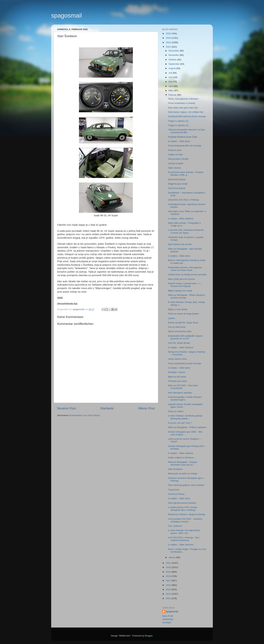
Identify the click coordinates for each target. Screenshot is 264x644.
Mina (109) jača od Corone (181, 279)
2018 (169, 576)
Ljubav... (172, 318)
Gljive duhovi (175, 168)
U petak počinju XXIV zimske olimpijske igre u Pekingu (183, 509)
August (172, 68)
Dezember (174, 51)
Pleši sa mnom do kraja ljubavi (183, 314)
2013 (169, 598)
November (174, 55)
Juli (171, 73)
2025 (169, 34)
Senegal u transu (177, 372)
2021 (169, 563)
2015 (169, 589)
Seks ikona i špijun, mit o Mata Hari (186, 112)
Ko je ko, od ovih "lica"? (180, 423)
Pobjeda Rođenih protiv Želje (183, 137)
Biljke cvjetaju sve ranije (180, 291)
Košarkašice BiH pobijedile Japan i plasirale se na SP (185, 337)
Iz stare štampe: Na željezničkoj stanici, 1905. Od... (184, 532)
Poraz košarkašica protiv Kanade (185, 363)
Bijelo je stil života (177, 377)
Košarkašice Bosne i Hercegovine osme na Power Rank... (185, 269)
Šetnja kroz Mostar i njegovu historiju (187, 514)
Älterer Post (146, 408)
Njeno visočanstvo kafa (180, 331)
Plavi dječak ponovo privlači (182, 503)
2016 (169, 585)
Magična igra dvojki (178, 184)
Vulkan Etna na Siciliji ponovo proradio (187, 275)
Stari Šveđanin (175, 469)
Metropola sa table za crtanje (183, 474)
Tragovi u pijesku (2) (178, 121)
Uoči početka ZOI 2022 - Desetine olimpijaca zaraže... (185, 520)
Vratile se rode (175, 155)
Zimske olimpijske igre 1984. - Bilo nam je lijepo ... (185, 433)
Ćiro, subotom (175, 526)
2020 (169, 567)
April (171, 86)
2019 (169, 572)
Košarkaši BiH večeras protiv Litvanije (187, 116)
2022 (169, 47)
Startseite (107, 408)
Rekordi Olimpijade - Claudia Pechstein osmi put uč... (183, 463)
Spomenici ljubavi (177, 179)
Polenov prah (175, 150)
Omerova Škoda (176, 494)
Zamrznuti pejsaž (177, 188)
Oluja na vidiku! (176, 411)
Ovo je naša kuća (177, 327)
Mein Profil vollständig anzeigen (168, 619)
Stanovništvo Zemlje (178, 159)
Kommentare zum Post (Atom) (85, 415)
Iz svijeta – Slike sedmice (181, 219)
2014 (169, 594)
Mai (171, 82)
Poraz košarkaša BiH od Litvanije (185, 146)
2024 (169, 38)
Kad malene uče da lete (180, 244)
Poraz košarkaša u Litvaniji (182, 103)
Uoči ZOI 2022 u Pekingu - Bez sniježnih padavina (184, 539)
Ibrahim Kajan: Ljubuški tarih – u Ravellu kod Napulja (184, 285)
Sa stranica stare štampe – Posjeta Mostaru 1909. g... (186, 174)
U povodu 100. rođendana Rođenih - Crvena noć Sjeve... (186, 231)
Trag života (174, 490)
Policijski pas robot (177, 381)
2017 (169, 581)
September (174, 64)
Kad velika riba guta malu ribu (183, 108)
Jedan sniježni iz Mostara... (182, 458)
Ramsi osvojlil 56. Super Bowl (183, 323)
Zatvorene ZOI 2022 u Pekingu (184, 200)
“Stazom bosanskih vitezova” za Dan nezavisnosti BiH (186, 131)
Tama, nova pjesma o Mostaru (183, 99)
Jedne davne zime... (178, 359)
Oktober (173, 60)
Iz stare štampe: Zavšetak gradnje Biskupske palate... (185, 417)
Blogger (149, 636)
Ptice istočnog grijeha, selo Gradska (186, 485)
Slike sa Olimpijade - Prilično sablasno (187, 427)
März (171, 90)
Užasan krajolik (176, 163)
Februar (173, 95)
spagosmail (67, 16)
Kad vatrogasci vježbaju (180, 393)
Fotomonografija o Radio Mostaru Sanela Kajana (185, 398)
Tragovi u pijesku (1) (178, 125)
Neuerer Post (66, 408)
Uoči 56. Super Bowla (179, 343)
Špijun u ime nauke (178, 309)
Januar (172, 557)
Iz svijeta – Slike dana (179, 141)
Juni (171, 77)
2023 (169, 42)
